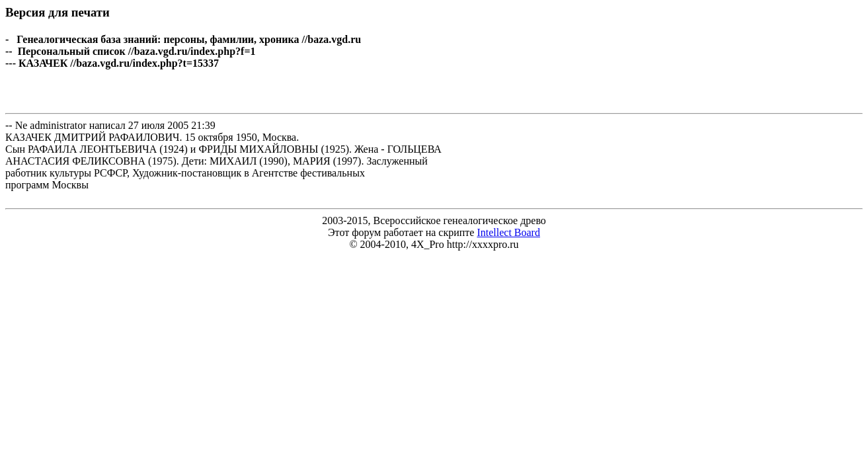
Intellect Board (508, 232)
